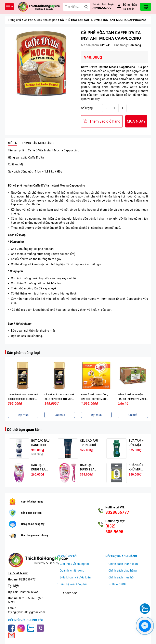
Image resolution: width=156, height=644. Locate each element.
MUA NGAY (136, 121)
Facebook (70, 593)
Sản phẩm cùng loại (23, 353)
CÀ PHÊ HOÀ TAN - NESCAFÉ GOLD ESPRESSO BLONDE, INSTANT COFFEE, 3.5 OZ (59, 399)
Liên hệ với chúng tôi (73, 584)
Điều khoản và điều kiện (75, 577)
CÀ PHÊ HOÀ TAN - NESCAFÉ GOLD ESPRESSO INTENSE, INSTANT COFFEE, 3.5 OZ (96, 399)
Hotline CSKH (117, 584)
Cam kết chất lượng (32, 502)
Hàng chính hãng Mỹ (33, 524)
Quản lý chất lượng (72, 571)
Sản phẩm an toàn (31, 513)
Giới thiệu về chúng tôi (74, 564)
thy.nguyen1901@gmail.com (27, 612)
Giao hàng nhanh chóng (35, 535)
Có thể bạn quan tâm (24, 430)
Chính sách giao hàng (123, 571)
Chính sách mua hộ (121, 577)
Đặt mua (23, 415)
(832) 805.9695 (114, 529)
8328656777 (102, 8)
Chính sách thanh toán (123, 564)
